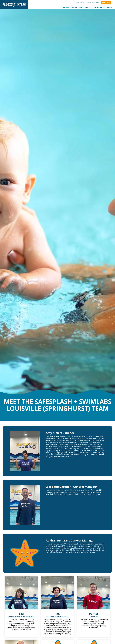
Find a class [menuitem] (106, 3)
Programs (65, 7)
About (109, 7)
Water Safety (99, 7)
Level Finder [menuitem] (80, 3)
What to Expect (85, 7)
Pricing (74, 7)
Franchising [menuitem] (95, 3)
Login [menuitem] (88, 3)
